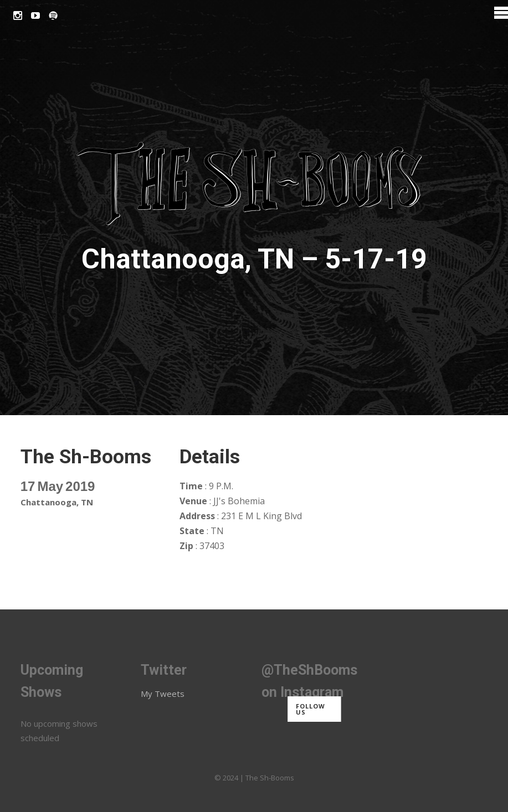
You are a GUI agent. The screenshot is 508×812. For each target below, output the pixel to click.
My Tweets (163, 694)
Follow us (311, 709)
